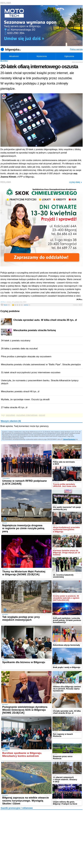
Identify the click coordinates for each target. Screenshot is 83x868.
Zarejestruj (72, 439)
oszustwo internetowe (27, 415)
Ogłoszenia (69, 56)
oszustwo (11, 415)
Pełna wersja (76, 49)
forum (7, 305)
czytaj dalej (75, 182)
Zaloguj (66, 439)
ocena (27, 305)
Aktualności (14, 56)
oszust (42, 415)
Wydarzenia (42, 56)
